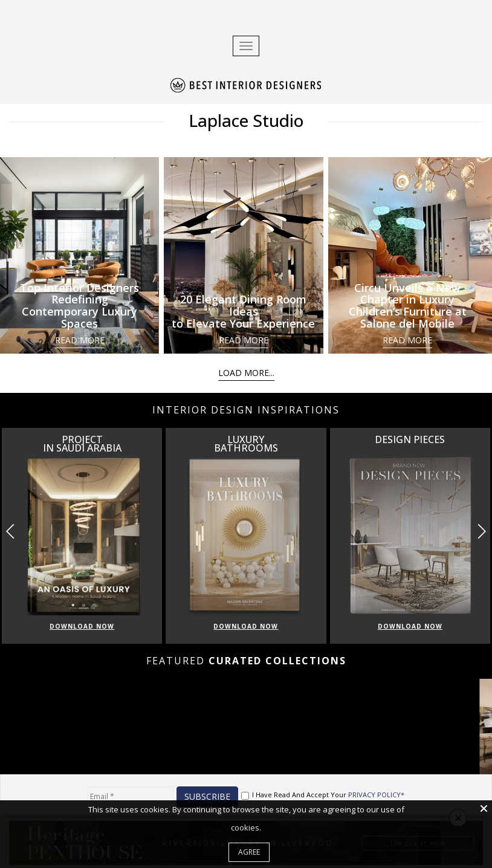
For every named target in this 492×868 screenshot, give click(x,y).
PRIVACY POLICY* (376, 795)
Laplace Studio (246, 120)
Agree (249, 852)
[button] (481, 531)
